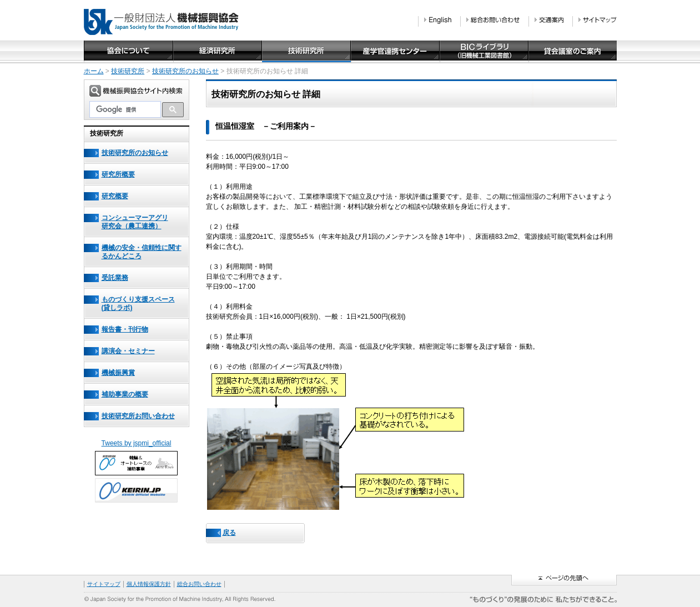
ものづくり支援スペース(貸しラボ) (138, 303)
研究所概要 (118, 174)
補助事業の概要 (125, 394)
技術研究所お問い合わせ (138, 416)
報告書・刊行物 (125, 329)
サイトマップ (104, 584)
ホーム (94, 71)
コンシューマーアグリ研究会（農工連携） (135, 222)
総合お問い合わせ (199, 584)
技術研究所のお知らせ (185, 71)
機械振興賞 (118, 373)
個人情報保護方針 (149, 584)
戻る (229, 533)
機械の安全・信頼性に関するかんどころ (142, 252)
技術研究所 (128, 71)
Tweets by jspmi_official (137, 443)
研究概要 (115, 196)
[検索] (125, 110)
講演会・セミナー (128, 351)
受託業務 (115, 278)
